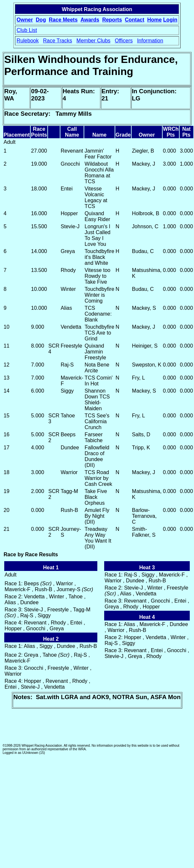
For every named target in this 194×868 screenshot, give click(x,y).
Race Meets (63, 20)
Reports (112, 20)
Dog (41, 20)
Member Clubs (93, 41)
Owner (25, 20)
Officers (124, 41)
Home (154, 20)
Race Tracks (58, 41)
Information (150, 41)
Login (170, 20)
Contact (135, 20)
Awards (90, 20)
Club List (27, 30)
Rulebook (28, 41)
